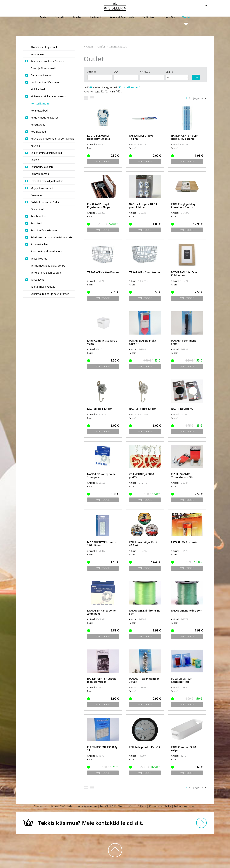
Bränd (169, 72)
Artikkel (92, 72)
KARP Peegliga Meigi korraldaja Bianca (184, 206)
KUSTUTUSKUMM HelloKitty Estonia (99, 137)
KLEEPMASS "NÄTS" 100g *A (102, 749)
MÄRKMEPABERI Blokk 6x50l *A (142, 342)
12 (102, 91)
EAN (116, 72)
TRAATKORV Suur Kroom (144, 272)
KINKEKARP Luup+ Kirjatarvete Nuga (98, 206)
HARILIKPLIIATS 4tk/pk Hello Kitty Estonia (185, 137)
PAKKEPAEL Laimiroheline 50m (145, 612)
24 (108, 91)
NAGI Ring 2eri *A (182, 409)
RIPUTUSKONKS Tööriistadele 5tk (182, 476)
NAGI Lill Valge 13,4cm (143, 409)
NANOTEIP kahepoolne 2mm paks (101, 612)
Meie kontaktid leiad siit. (91, 823)
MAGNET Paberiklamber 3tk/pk (144, 680)
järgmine (198, 98)
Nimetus (145, 72)
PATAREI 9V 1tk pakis (184, 542)
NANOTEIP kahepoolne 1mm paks (101, 476)
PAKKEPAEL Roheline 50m (187, 611)
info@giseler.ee (87, 806)
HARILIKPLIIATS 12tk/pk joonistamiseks (101, 680)
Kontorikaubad (118, 46)
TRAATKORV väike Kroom (103, 272)
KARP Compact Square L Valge (102, 342)
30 (113, 91)
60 (119, 91)
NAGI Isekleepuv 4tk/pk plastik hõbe (143, 206)
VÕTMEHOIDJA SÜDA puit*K (142, 476)
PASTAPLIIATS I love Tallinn (141, 137)
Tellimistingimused (185, 806)
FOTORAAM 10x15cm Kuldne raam (184, 274)
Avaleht (88, 46)
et (212, 6)
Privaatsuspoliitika (160, 806)
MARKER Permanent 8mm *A (184, 342)
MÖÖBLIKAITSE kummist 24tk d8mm (102, 544)
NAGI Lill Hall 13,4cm (100, 409)
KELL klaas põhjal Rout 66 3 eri (143, 544)
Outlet (101, 46)
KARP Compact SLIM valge (184, 749)
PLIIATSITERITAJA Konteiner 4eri (182, 680)
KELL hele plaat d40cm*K (145, 747)
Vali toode (103, 162)
